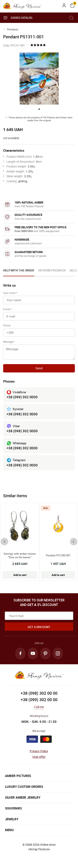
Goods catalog (18, 18)
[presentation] (4, 542)
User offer (39, 757)
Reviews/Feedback (52, 270)
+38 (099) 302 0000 (22, 397)
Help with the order (19, 270)
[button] (39, 109)
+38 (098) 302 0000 (22, 414)
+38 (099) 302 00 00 (39, 700)
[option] (19, 272)
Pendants (13, 29)
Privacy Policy (39, 751)
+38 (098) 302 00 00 (39, 693)
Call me (39, 707)
